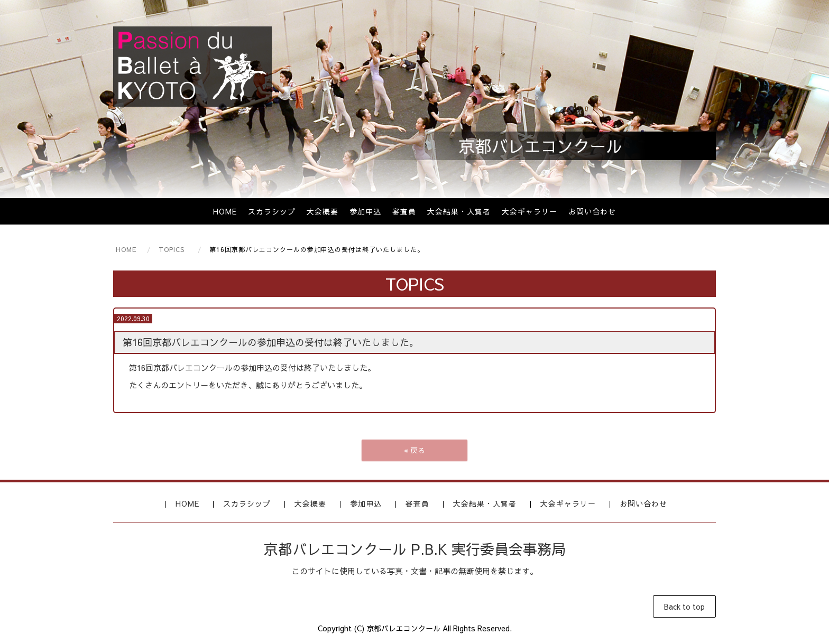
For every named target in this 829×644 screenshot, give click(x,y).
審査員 (404, 211)
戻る (414, 450)
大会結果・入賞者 (459, 211)
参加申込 (365, 211)
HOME (225, 211)
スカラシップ (272, 211)
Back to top (684, 606)
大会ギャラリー (529, 211)
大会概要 (323, 211)
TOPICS (172, 249)
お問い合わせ (592, 211)
